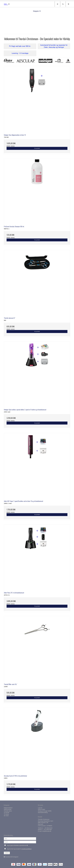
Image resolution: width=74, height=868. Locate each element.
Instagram (15, 857)
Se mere (6, 816)
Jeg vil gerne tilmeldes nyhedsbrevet (22, 845)
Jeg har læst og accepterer (19, 849)
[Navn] (20, 839)
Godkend (7, 853)
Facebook (8, 857)
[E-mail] (20, 842)
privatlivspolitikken (26, 849)
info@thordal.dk (47, 831)
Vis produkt (37, 148)
